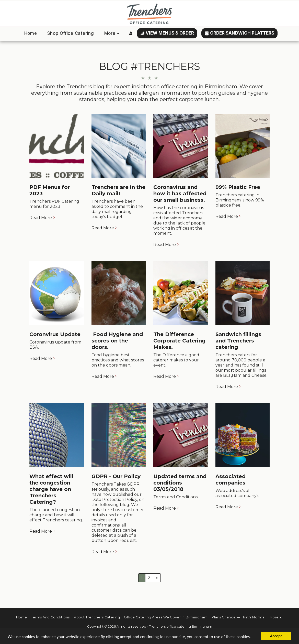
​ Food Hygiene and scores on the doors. (117, 341)
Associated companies (231, 480)
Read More (43, 218)
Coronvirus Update (55, 334)
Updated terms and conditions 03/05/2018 (180, 483)
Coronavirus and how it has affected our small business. (180, 194)
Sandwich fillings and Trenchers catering (238, 341)
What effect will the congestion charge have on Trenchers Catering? (51, 489)
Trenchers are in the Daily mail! (118, 190)
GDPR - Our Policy (116, 476)
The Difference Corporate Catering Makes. (179, 341)
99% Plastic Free (238, 187)
